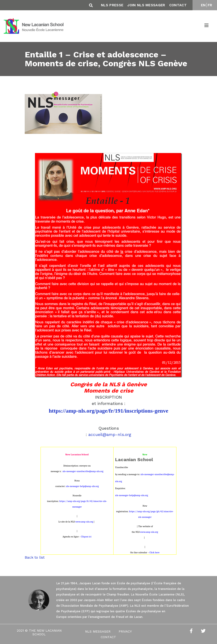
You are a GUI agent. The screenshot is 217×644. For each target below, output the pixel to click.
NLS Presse (112, 5)
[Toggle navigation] (207, 26)
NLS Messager (98, 631)
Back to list (35, 557)
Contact (178, 5)
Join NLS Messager (146, 5)
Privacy (125, 631)
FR (210, 5)
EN (203, 5)
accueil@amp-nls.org (110, 434)
